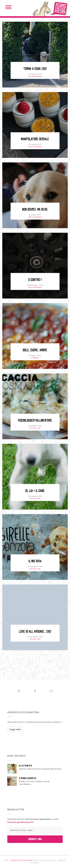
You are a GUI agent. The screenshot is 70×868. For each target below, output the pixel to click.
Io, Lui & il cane (35, 491)
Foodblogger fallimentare (35, 420)
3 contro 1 (35, 280)
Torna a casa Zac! (35, 69)
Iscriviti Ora (35, 839)
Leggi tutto (15, 729)
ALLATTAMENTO (26, 766)
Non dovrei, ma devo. (35, 209)
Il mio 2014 (35, 561)
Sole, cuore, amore (35, 350)
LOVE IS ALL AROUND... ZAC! (35, 632)
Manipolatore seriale (35, 139)
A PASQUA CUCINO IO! (28, 778)
